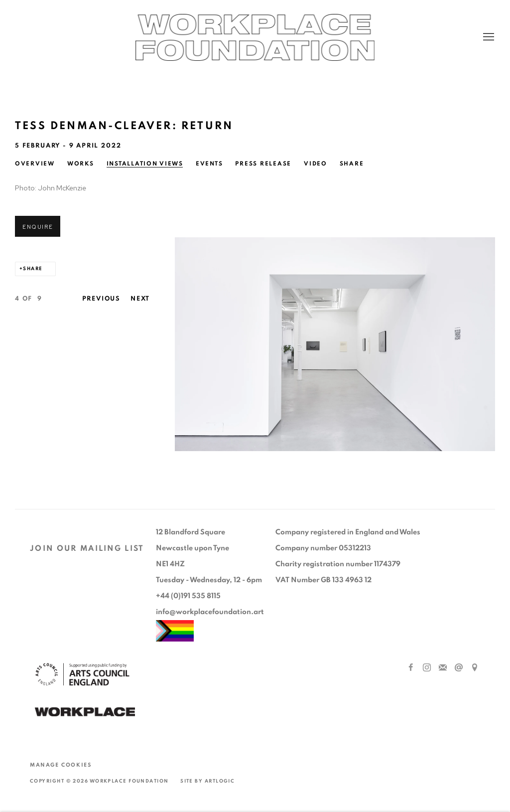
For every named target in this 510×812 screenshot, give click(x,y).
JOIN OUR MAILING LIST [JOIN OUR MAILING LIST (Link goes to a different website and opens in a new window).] (87, 548)
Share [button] (352, 163)
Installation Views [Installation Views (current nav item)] (145, 163)
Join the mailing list (443, 668)
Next (140, 299)
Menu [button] (488, 37)
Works (81, 163)
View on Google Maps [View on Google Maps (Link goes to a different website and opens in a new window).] (475, 668)
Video (316, 163)
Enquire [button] (38, 227)
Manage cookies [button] (61, 765)
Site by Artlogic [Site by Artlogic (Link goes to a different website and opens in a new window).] (207, 781)
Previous (102, 299)
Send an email (459, 668)
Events (209, 163)
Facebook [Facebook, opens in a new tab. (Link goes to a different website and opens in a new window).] (411, 668)
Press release (263, 163)
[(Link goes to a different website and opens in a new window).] (85, 713)
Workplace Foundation (255, 37)
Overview (35, 163)
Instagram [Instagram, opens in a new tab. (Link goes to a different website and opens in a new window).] (427, 668)
